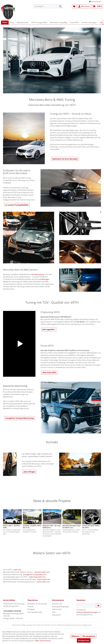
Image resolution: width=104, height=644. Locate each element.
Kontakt (31, 607)
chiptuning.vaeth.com (37, 577)
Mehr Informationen (43, 641)
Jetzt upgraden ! (49, 329)
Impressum (56, 615)
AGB (54, 612)
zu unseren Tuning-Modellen (17, 205)
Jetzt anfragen (29, 472)
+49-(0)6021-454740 (12, 611)
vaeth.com (17, 570)
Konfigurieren (84, 640)
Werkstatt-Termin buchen (37, 604)
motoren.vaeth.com (42, 572)
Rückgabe (31, 609)
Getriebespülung (38, 274)
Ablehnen (75, 636)
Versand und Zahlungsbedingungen (61, 605)
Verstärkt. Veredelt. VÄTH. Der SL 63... (32, 527)
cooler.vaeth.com (43, 582)
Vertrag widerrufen (35, 612)
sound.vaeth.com (44, 579)
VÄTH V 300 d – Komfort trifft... (11, 527)
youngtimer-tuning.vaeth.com (35, 574)
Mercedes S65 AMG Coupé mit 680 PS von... (71, 527)
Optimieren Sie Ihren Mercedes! (65, 159)
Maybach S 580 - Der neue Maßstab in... (52, 527)
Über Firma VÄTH (49, 373)
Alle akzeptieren (89, 636)
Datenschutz (57, 609)
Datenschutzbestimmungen (87, 612)
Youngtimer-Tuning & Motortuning (20, 418)
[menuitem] (48, 6)
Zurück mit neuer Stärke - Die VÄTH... (91, 527)
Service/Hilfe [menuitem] (95, 2)
